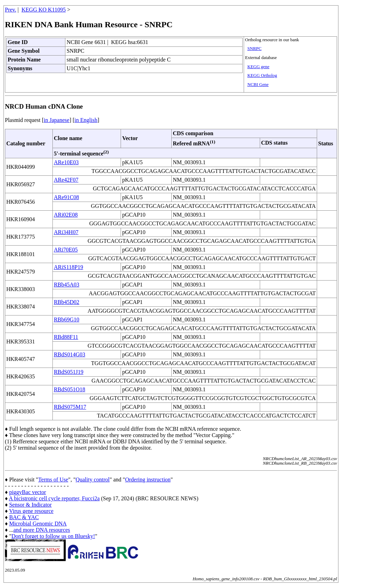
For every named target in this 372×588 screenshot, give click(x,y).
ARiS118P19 (69, 267)
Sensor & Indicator (30, 505)
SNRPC (254, 49)
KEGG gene (258, 67)
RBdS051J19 (69, 372)
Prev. (10, 10)
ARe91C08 (66, 197)
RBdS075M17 (70, 407)
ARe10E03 (66, 162)
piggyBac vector (27, 492)
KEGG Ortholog (262, 75)
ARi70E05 (66, 250)
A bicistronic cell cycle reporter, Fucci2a (54, 498)
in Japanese (56, 120)
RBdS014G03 (70, 354)
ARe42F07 (66, 180)
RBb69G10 (67, 320)
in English (86, 120)
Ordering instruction (148, 480)
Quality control (92, 480)
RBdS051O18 (70, 389)
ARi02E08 (66, 215)
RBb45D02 (67, 302)
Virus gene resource (31, 511)
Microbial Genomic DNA (38, 524)
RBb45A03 (67, 285)
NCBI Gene (258, 85)
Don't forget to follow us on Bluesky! (53, 536)
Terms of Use (53, 480)
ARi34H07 (66, 232)
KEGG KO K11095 (44, 10)
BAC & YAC (24, 517)
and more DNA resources (42, 530)
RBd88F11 (66, 337)
